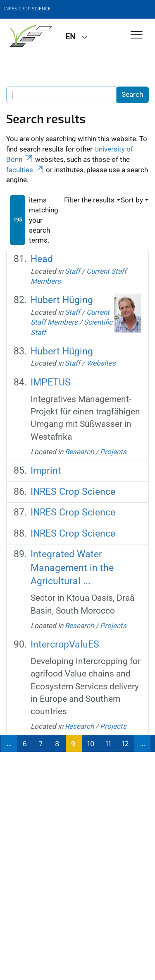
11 (108, 743)
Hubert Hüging (62, 300)
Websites (101, 363)
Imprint (46, 471)
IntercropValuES (65, 644)
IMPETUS (51, 382)
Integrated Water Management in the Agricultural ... (72, 568)
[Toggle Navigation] (137, 35)
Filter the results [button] (89, 200)
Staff (73, 271)
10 (91, 743)
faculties (25, 170)
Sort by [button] (132, 200)
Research (79, 452)
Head (42, 259)
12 (125, 743)
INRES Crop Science (73, 492)
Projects (113, 452)
